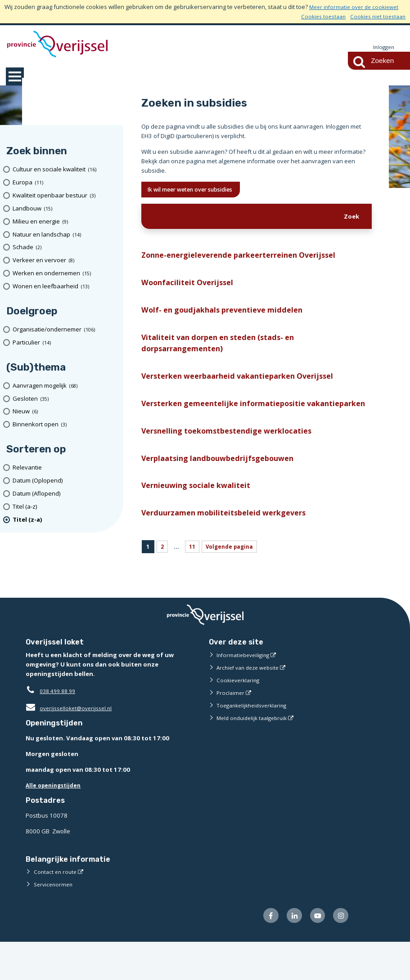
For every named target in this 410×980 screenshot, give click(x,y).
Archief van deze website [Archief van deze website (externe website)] (251, 703)
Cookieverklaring (240, 716)
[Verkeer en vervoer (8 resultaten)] (65, 261)
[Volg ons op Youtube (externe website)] (314, 953)
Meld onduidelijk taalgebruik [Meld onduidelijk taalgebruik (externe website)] (255, 754)
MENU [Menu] (15, 77)
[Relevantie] (65, 468)
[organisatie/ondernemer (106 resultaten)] (65, 330)
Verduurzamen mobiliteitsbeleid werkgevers (231, 548)
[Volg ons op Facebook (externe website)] (264, 953)
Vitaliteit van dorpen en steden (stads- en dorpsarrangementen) (226, 353)
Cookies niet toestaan (376, 16)
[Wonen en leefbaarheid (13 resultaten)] (65, 287)
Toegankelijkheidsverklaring (255, 741)
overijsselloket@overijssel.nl (72, 744)
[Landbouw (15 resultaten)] (65, 209)
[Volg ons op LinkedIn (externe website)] (289, 953)
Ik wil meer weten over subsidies (200, 191)
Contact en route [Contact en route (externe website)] (56, 908)
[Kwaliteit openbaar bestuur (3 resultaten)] (65, 196)
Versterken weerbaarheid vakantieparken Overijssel (246, 389)
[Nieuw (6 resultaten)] (65, 412)
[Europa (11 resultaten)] (65, 183)
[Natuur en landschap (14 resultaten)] (65, 235)
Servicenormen (55, 920)
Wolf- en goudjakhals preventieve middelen (229, 317)
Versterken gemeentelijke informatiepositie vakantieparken (230, 425)
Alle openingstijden (56, 821)
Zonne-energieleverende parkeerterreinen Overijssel (248, 259)
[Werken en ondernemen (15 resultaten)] (65, 274)
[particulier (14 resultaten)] (65, 343)
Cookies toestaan (317, 16)
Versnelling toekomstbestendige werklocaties (234, 461)
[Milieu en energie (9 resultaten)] (65, 222)
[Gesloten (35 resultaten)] (65, 399)
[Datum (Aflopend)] (65, 494)
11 (193, 582)
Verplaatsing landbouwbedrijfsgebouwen (224, 490)
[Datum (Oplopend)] (65, 481)
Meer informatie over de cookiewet (357, 7)
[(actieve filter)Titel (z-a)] (65, 520)
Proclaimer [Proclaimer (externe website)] (231, 729)
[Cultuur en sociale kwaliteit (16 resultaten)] (65, 170)
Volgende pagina (233, 582)
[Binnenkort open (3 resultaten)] (65, 425)
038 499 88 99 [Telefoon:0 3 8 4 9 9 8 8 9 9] (60, 727)
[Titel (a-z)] (65, 507)
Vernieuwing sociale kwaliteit (200, 519)
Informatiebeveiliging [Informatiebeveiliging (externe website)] (245, 691)
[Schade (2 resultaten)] (65, 248)
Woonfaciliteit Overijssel (190, 288)
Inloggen (383, 47)
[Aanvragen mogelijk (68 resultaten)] (65, 386)
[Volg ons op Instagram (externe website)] (340, 953)
